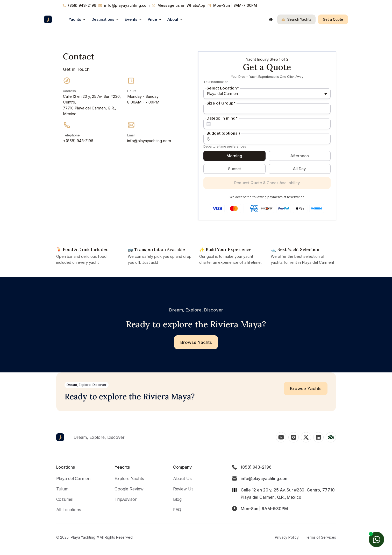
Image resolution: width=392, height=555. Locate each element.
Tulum (62, 489)
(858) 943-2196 (82, 5)
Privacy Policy (287, 537)
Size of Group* (221, 103)
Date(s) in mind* (222, 118)
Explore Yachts (129, 478)
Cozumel (65, 499)
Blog (177, 499)
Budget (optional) (223, 133)
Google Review (129, 489)
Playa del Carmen (73, 478)
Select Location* (223, 88)
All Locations (69, 510)
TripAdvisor (126, 499)
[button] (77, 19)
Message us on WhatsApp (181, 5)
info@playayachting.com (127, 5)
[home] (48, 19)
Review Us (183, 489)
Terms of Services (320, 537)
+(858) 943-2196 (78, 141)
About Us (182, 478)
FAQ (177, 510)
